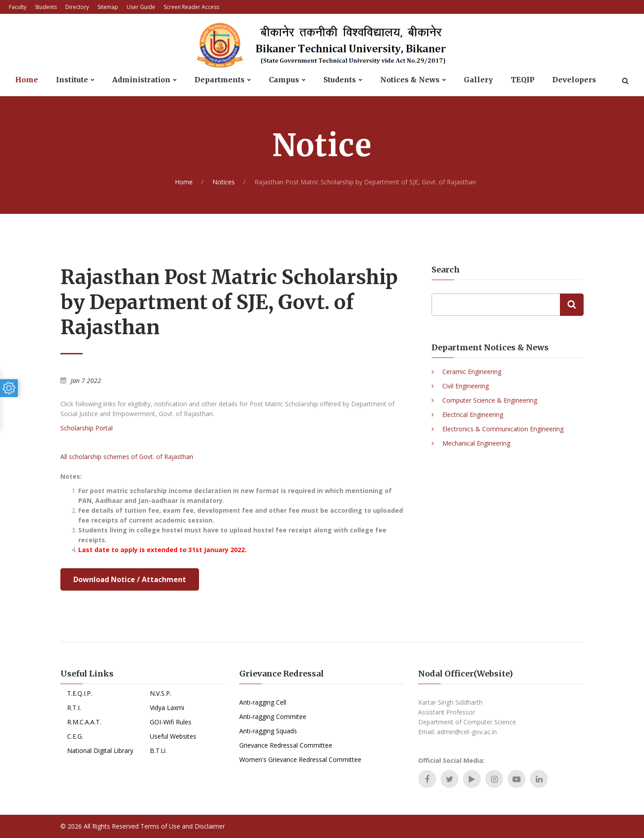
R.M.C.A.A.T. (84, 722)
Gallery (478, 80)
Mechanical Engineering (476, 443)
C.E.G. (75, 736)
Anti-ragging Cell (263, 702)
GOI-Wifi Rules (171, 722)
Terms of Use (160, 826)
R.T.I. (74, 708)
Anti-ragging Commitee (273, 717)
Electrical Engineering (473, 415)
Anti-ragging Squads (268, 731)
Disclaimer (210, 826)
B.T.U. (158, 751)
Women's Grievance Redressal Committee (300, 759)
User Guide (141, 7)
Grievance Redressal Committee (286, 745)
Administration (141, 80)
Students (46, 7)
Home (27, 80)
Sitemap (108, 7)
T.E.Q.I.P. (80, 693)
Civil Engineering (466, 386)
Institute (72, 80)
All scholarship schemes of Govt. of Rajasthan (127, 457)
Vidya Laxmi (167, 708)
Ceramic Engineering (472, 372)
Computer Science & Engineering (490, 400)
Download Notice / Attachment (130, 579)
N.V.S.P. (161, 693)
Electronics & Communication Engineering (503, 429)
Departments (220, 80)
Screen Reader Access (191, 7)
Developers (574, 80)
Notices (224, 182)
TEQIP (523, 80)
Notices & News (410, 80)
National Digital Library (100, 751)
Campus (284, 80)
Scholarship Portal (87, 428)
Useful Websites (173, 736)
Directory (77, 7)
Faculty (18, 7)
